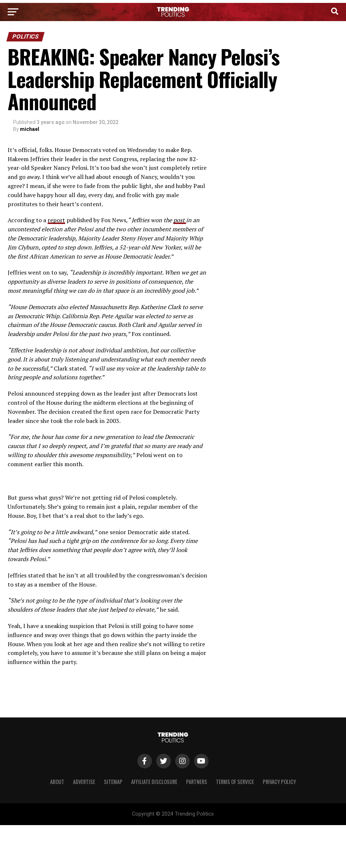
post (180, 220)
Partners (197, 782)
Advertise (84, 782)
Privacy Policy (279, 782)
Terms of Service (235, 782)
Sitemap (113, 782)
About (57, 782)
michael (30, 129)
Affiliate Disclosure (154, 782)
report (56, 220)
